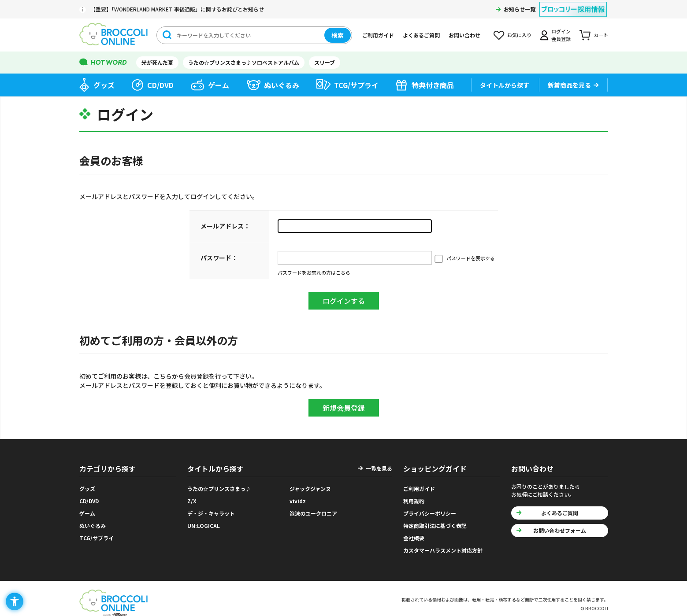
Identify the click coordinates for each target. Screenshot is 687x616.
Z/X (192, 501)
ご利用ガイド (378, 35)
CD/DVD (160, 85)
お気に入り (519, 35)
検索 (338, 35)
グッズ (104, 85)
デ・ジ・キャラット (211, 513)
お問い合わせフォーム (560, 530)
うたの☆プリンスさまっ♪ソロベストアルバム (244, 62)
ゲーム (219, 85)
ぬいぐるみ (282, 85)
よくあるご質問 (421, 35)
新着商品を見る (569, 85)
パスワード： (219, 258)
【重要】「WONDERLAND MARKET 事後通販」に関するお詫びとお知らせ (177, 9)
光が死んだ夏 (157, 62)
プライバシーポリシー (430, 513)
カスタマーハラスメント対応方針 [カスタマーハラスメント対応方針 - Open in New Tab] (443, 550)
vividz (298, 501)
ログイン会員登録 (561, 35)
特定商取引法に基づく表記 (435, 526)
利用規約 (414, 501)
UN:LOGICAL (204, 526)
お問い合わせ (464, 35)
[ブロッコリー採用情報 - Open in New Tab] (573, 4)
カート (601, 35)
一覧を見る (379, 468)
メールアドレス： (225, 226)
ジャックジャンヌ (310, 489)
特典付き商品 (433, 85)
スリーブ (325, 62)
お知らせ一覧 (520, 9)
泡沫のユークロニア (313, 513)
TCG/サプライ (356, 85)
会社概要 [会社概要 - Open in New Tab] (414, 538)
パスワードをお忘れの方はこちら (314, 273)
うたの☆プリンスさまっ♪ (219, 489)
